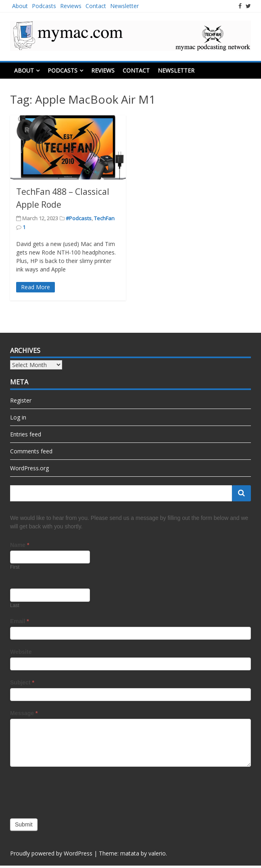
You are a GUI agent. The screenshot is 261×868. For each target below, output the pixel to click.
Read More (35, 287)
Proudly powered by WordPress (51, 853)
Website (21, 652)
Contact (96, 6)
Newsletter (124, 6)
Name (20, 545)
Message (24, 713)
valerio (157, 853)
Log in (18, 417)
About (20, 6)
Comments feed (31, 451)
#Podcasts (79, 218)
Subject (22, 682)
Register (21, 400)
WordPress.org (29, 468)
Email (20, 621)
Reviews (71, 6)
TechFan (104, 218)
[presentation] (71, 791)
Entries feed (26, 434)
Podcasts (44, 6)
